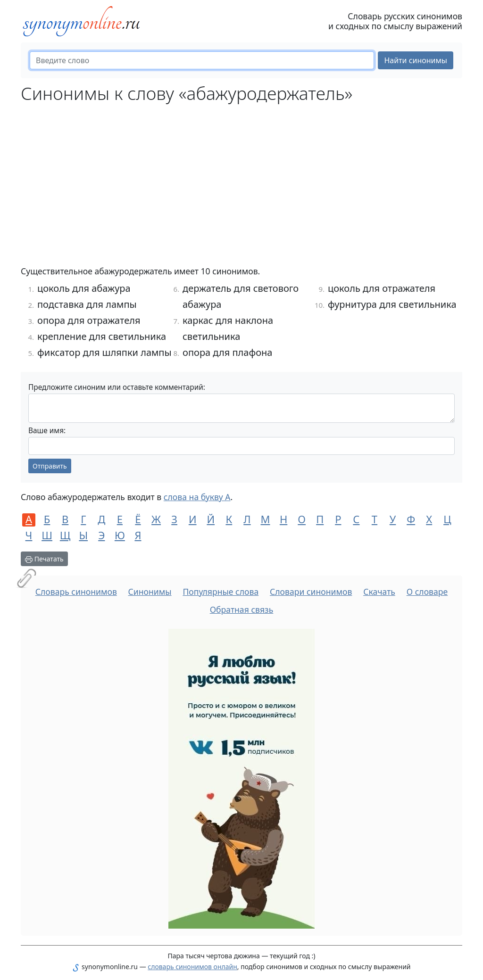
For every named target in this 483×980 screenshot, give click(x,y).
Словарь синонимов (76, 592)
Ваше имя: (47, 431)
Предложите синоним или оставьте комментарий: (117, 387)
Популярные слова (221, 592)
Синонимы (150, 592)
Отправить (50, 466)
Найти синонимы (416, 60)
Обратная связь (242, 609)
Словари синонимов (311, 592)
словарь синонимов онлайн (192, 967)
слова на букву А (197, 497)
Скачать (379, 592)
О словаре (427, 592)
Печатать (44, 559)
